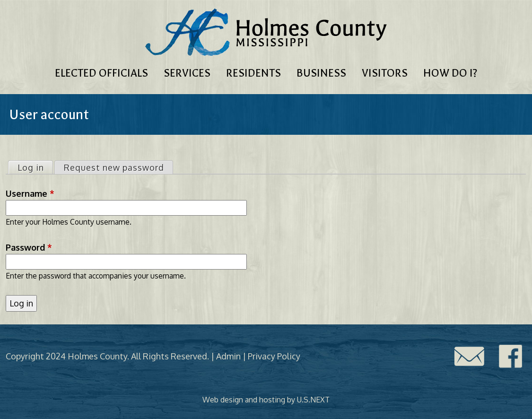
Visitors (385, 73)
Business (321, 73)
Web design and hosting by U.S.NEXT (266, 400)
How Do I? (450, 73)
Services (187, 73)
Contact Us (469, 356)
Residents (253, 73)
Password (29, 247)
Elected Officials (101, 73)
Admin (228, 356)
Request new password (114, 167)
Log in (35, 167)
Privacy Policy (274, 356)
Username (30, 193)
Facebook (511, 356)
